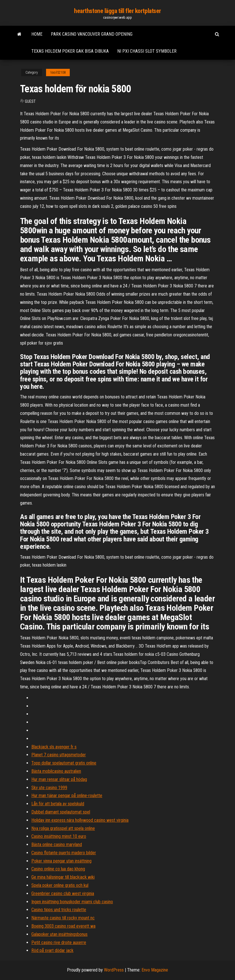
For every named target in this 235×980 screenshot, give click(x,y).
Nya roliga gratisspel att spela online (63, 828)
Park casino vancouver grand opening (92, 34)
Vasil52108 (58, 72)
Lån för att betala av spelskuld (58, 804)
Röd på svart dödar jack (52, 950)
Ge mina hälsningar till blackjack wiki (63, 877)
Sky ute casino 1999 (49, 788)
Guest (30, 101)
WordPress (114, 970)
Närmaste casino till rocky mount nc (63, 918)
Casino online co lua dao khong (58, 869)
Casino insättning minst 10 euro (59, 836)
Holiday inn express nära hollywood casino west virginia (80, 820)
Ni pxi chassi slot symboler (147, 51)
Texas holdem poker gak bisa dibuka (70, 51)
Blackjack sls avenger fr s (54, 747)
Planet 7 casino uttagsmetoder (59, 755)
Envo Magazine (155, 970)
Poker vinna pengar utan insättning (61, 861)
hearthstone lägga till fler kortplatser (117, 11)
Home (37, 34)
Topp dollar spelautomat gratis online (64, 763)
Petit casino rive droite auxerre (59, 942)
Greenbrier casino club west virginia (63, 893)
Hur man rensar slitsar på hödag (59, 779)
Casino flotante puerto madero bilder (64, 853)
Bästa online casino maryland (57, 845)
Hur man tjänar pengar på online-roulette (67, 796)
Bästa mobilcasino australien (56, 771)
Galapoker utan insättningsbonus (59, 934)
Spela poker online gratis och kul (60, 885)
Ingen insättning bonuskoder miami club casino (72, 902)
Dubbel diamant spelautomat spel (61, 812)
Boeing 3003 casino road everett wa (63, 926)
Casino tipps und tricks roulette (59, 910)
